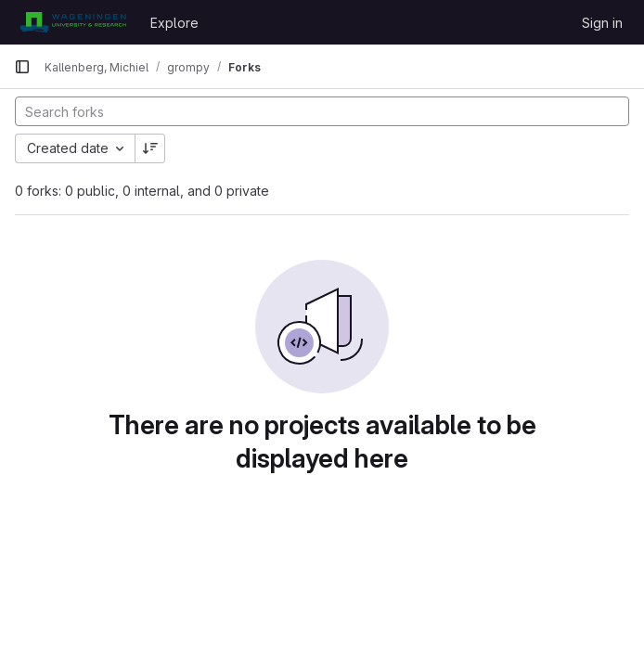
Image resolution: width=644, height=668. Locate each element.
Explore (174, 23)
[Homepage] (73, 22)
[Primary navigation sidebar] (22, 67)
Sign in (602, 23)
